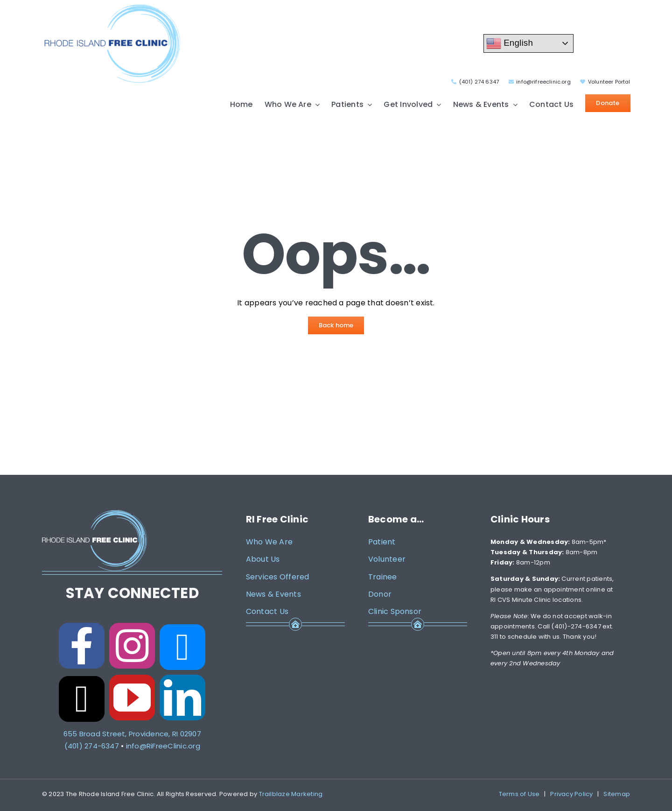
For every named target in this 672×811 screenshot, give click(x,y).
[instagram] (132, 646)
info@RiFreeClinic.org (163, 746)
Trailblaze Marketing (291, 794)
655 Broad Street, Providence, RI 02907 (132, 734)
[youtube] (132, 698)
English (510, 43)
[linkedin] (182, 698)
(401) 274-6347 (92, 746)
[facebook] (82, 646)
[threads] (82, 699)
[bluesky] (182, 647)
